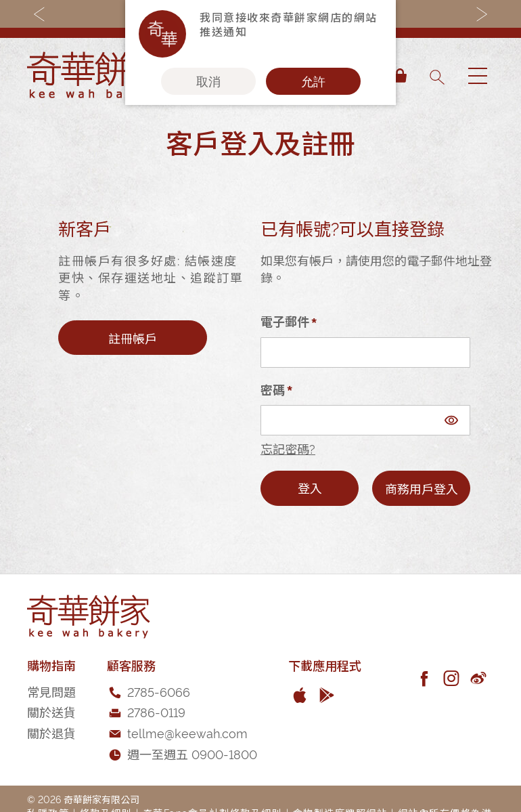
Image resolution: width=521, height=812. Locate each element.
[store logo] (95, 76)
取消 (208, 81)
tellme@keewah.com (187, 732)
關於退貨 (51, 732)
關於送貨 (51, 711)
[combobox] (436, 76)
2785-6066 (159, 691)
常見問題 (51, 691)
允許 (313, 81)
